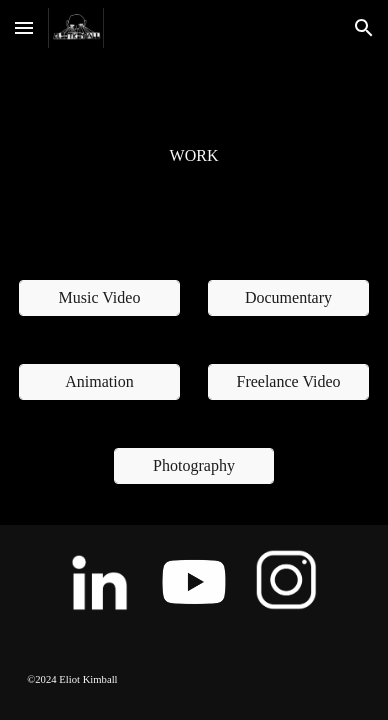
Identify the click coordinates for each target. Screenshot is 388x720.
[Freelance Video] (288, 382)
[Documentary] (288, 298)
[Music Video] (99, 298)
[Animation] (99, 382)
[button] (24, 27)
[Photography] (194, 466)
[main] (194, 156)
